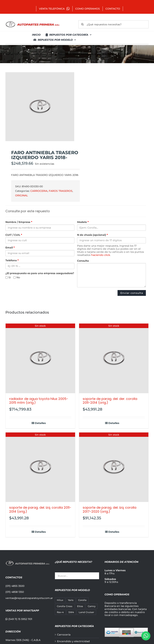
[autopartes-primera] (32, 22)
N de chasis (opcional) (92, 235)
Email (10, 248)
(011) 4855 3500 (15, 586)
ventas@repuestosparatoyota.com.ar (29, 598)
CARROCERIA (39, 191)
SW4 (71, 612)
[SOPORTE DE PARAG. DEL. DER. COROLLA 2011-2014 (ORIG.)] (114, 358)
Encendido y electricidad (73, 641)
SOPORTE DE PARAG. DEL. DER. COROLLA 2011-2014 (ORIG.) (110, 401)
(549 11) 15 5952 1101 (19, 619)
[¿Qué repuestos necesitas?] (113, 24)
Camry (92, 606)
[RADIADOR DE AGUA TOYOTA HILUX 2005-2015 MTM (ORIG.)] (40, 358)
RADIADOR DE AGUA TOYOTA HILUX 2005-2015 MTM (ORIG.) (39, 401)
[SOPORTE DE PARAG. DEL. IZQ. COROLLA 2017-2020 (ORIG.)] (114, 467)
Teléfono (12, 260)
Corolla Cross (65, 606)
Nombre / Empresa (19, 222)
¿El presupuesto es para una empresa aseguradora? (40, 273)
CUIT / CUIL (14, 235)
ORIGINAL (21, 195)
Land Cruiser (86, 612)
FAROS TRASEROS (61, 191)
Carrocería (64, 635)
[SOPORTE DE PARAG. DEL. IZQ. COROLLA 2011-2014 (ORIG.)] (40, 467)
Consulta (83, 261)
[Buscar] (82, 24)
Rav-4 (60, 612)
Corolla (82, 600)
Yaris (71, 600)
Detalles (40, 423)
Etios (80, 606)
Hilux (60, 600)
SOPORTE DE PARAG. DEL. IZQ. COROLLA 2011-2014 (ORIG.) (40, 509)
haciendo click (101, 255)
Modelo (83, 222)
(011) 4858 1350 (15, 592)
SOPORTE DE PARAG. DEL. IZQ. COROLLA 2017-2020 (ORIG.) (109, 509)
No (17, 277)
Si (8, 277)
